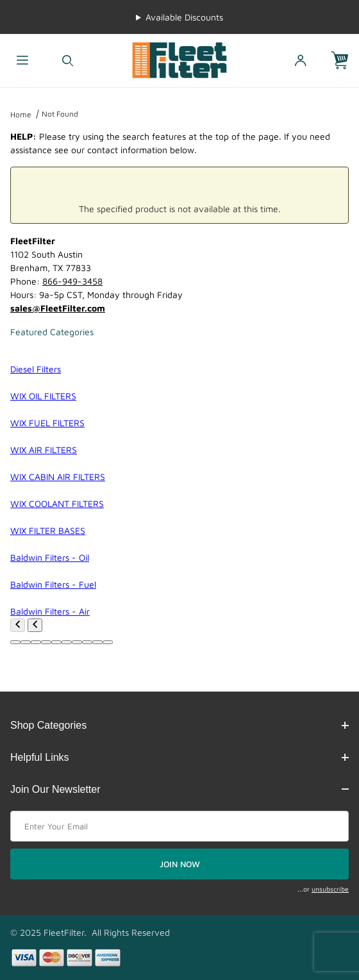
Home (21, 114)
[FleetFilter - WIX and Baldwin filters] (179, 59)
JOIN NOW (180, 864)
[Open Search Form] (67, 61)
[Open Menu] (22, 61)
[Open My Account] (300, 61)
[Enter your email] (180, 826)
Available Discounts (184, 17)
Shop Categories (180, 725)
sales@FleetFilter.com (58, 308)
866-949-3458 (72, 281)
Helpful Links (180, 757)
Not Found (60, 114)
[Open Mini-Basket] (345, 61)
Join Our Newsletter (180, 789)
